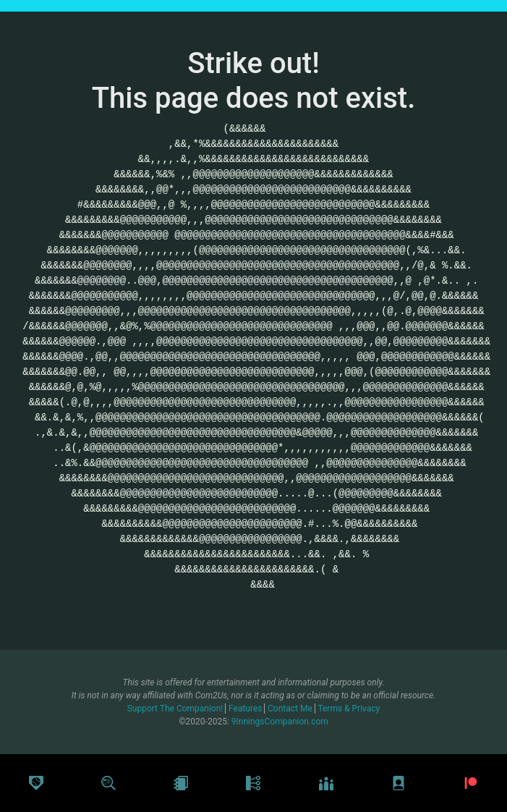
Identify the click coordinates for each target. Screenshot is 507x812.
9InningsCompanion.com (280, 722)
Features (246, 709)
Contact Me (291, 709)
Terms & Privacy (349, 709)
